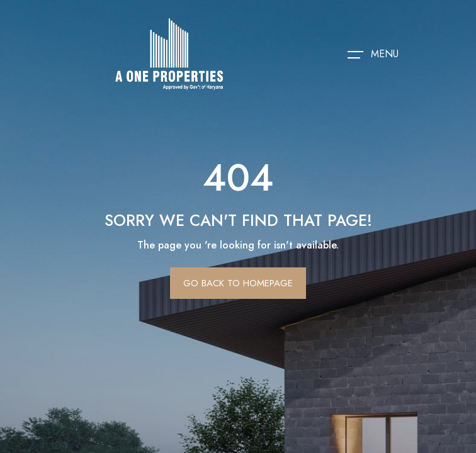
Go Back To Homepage (238, 283)
